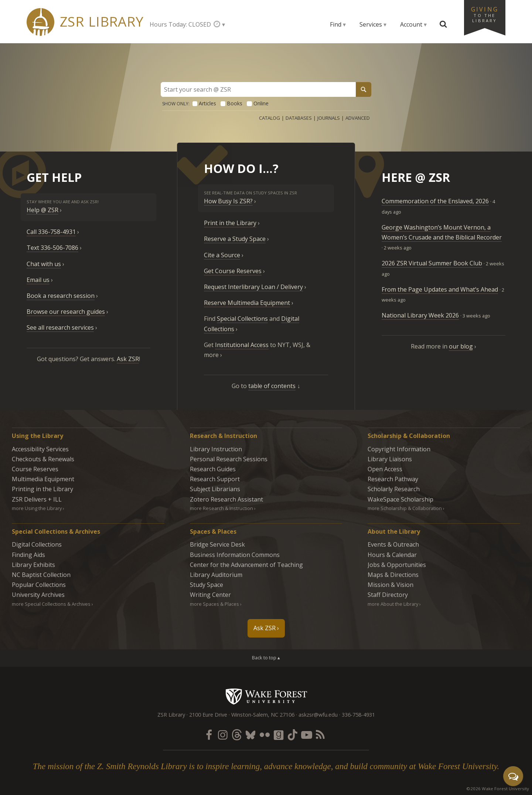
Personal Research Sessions (229, 459)
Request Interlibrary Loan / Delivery (253, 287)
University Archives (38, 595)
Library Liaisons (390, 459)
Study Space (207, 585)
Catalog (270, 118)
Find (336, 24)
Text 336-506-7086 (52, 248)
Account (411, 24)
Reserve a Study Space (235, 239)
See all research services (60, 327)
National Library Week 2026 (420, 315)
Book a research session (61, 296)
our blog (461, 346)
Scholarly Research (394, 489)
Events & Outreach (393, 544)
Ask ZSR (128, 359)
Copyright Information (399, 449)
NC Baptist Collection (41, 575)
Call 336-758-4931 (51, 232)
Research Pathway (393, 479)
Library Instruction (216, 449)
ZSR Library (102, 22)
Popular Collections (39, 585)
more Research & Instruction (221, 508)
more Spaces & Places (214, 604)
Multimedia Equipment (43, 479)
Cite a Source (222, 255)
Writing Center (210, 595)
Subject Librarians (215, 489)
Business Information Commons (235, 555)
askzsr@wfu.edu (318, 715)
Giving (485, 14)
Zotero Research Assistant (226, 499)
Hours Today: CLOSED (180, 24)
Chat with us (44, 264)
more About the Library (393, 604)
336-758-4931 (358, 715)
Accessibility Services (40, 449)
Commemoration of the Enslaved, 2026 (435, 201)
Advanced (358, 118)
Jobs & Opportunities (397, 565)
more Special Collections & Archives (51, 604)
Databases (299, 118)
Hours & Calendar (392, 555)
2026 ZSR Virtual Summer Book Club (432, 263)
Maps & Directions (393, 575)
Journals (329, 118)
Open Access (385, 469)
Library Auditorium (216, 575)
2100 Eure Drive (208, 715)
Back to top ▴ (266, 658)
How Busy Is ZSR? (228, 201)
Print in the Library (230, 223)
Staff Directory (388, 595)
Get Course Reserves (233, 271)
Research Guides (213, 469)
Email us (38, 280)
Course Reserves (35, 469)
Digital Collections (37, 544)
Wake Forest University (266, 696)
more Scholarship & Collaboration (405, 508)
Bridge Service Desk (217, 544)
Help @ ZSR (42, 210)
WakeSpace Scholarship (400, 499)
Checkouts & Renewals (43, 459)
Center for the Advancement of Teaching (246, 565)
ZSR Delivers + (37, 499)
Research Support (215, 479)
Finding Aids (28, 555)
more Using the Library (37, 508)
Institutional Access (242, 345)
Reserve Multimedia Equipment (247, 303)
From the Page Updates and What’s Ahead (440, 289)
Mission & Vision (391, 585)
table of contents (272, 386)
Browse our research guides (66, 312)
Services (371, 24)
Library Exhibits (33, 565)
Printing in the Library (42, 489)
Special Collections (242, 319)
